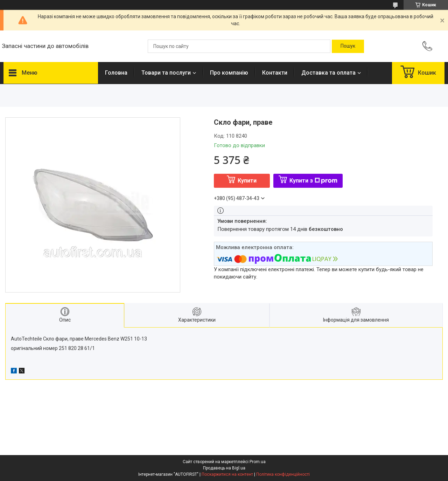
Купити (247, 181)
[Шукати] (348, 46)
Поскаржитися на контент (227, 474)
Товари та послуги (166, 73)
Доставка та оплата (328, 73)
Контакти (275, 73)
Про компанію (229, 73)
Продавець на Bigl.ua (224, 468)
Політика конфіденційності (283, 474)
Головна (116, 73)
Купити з (313, 181)
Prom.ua (258, 462)
